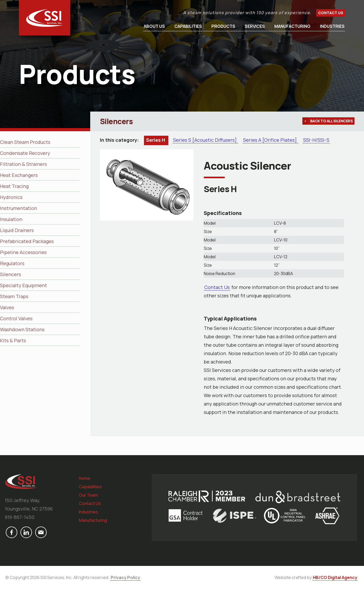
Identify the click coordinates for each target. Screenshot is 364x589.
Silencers (10, 274)
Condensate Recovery (25, 153)
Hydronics (11, 197)
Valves (7, 307)
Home (85, 478)
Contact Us (331, 13)
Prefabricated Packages (27, 241)
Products (223, 26)
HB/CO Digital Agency (335, 577)
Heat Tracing (14, 186)
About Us (154, 26)
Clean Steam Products (25, 142)
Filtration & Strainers (23, 164)
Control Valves (16, 318)
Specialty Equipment (23, 285)
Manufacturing (292, 26)
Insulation (11, 219)
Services (255, 26)
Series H (156, 140)
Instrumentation (18, 208)
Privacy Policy (125, 577)
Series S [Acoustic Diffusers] (205, 140)
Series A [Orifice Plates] (271, 140)
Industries (332, 26)
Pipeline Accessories (23, 252)
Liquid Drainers (17, 230)
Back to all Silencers (332, 121)
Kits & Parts (13, 340)
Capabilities (188, 26)
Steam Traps (14, 296)
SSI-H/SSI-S (316, 140)
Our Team (88, 495)
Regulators (12, 263)
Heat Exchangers (19, 175)
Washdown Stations (22, 329)
